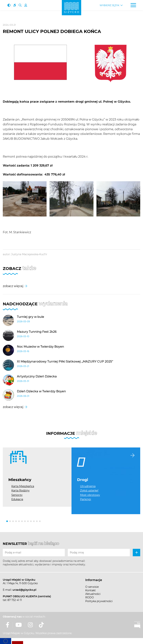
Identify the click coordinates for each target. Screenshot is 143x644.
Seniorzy (17, 495)
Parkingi (86, 499)
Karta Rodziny (20, 490)
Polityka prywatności (99, 601)
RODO (90, 597)
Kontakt (90, 590)
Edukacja (17, 499)
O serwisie (92, 587)
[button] (7, 521)
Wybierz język (109, 5)
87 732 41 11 (15, 600)
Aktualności (93, 594)
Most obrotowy (90, 495)
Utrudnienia (88, 486)
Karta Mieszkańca (23, 486)
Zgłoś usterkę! (89, 490)
